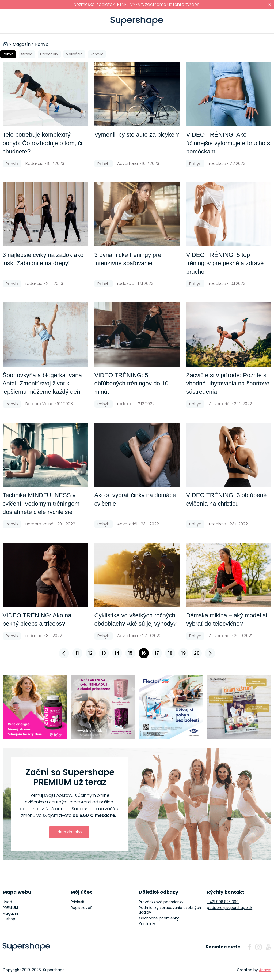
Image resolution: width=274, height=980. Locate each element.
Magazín (10, 913)
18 (170, 653)
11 (77, 653)
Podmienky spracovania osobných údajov (170, 910)
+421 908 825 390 (223, 902)
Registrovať (81, 908)
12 (90, 653)
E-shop (9, 919)
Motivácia (74, 54)
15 (130, 653)
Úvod (7, 902)
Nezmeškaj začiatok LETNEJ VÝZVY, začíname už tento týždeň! (137, 4)
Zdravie (97, 54)
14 (117, 653)
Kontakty (147, 924)
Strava (27, 54)
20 (197, 653)
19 (184, 653)
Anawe (265, 970)
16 (144, 653)
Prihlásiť (262, 21)
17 (157, 653)
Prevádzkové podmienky (161, 902)
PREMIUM (10, 908)
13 (104, 653)
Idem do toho (69, 832)
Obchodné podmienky (159, 918)
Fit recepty (49, 54)
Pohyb (8, 54)
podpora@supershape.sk (230, 908)
